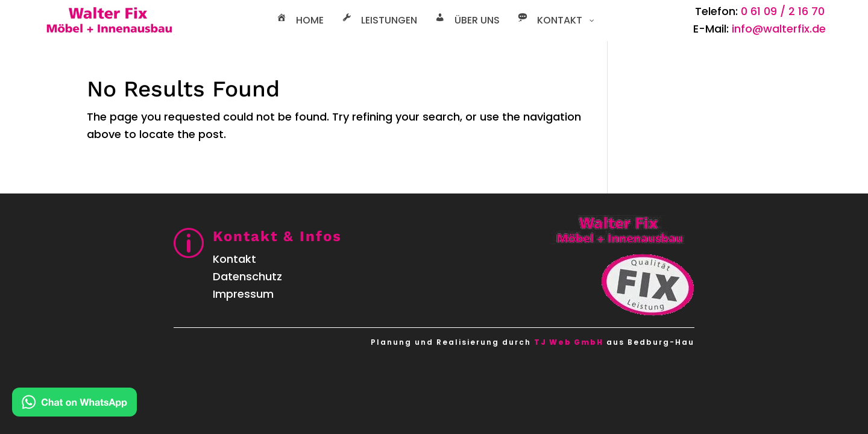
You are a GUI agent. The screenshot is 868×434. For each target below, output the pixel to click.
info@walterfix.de (779, 29)
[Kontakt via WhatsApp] (74, 405)
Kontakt (234, 259)
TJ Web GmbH (569, 342)
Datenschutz (247, 276)
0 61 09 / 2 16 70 (783, 11)
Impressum (243, 294)
